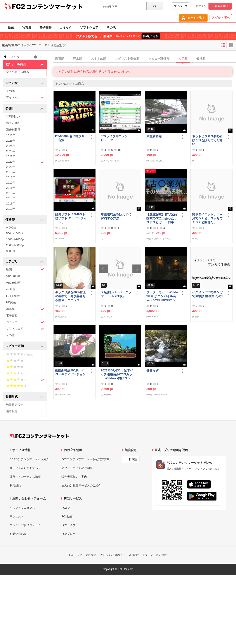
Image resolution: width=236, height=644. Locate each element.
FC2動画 (67, 516)
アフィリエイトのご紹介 (77, 468)
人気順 (183, 58)
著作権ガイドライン (141, 555)
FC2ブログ (68, 534)
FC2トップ (76, 555)
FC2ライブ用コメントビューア (116, 138)
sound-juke (63, 161)
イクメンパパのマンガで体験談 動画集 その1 (208, 294)
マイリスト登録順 (127, 58)
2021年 (25, 162)
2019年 (11, 172)
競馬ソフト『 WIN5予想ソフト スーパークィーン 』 (71, 218)
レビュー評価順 (159, 58)
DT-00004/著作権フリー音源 (70, 138)
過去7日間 (13, 123)
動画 (11, 27)
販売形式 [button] (25, 397)
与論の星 (62, 317)
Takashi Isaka (156, 161)
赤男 (197, 317)
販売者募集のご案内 (74, 477)
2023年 (11, 151)
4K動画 (11, 289)
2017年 (11, 183)
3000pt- (11, 251)
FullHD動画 (13, 296)
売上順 (78, 58)
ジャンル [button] (25, 83)
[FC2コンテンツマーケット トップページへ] (39, 436)
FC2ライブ (68, 525)
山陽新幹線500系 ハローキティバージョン (70, 372)
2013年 (11, 204)
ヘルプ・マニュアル (22, 508)
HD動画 (11, 302)
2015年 (11, 193)
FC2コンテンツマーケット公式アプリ (85, 459)
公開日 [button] (25, 109)
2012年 (11, 209)
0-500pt (11, 228)
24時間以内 (13, 116)
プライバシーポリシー (113, 555)
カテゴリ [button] (25, 262)
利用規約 (15, 485)
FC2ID (66, 508)
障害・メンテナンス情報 (25, 477)
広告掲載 (161, 555)
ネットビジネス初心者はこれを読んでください (207, 140)
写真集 (27, 27)
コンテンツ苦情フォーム (25, 525)
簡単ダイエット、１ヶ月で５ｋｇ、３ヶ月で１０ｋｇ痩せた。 (207, 218)
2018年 (11, 177)
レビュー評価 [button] (25, 346)
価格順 (201, 58)
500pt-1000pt (15, 233)
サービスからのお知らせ (25, 468)
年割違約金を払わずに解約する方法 (116, 216)
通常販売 (12, 411)
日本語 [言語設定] (133, 459)
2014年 (11, 198)
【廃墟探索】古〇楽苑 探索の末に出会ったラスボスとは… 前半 (162, 218)
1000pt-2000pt (15, 239)
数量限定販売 (15, 405)
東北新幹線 (154, 136)
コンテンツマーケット (54, 7)
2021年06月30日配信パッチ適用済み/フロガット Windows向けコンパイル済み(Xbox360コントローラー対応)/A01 (117, 374)
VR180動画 (13, 276)
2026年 (11, 135)
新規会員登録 (220, 6)
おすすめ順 (99, 58)
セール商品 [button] (25, 64)
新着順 (60, 58)
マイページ (180, 6)
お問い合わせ (18, 534)
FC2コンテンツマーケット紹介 (29, 459)
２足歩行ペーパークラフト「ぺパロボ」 (116, 294)
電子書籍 (45, 27)
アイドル (25, 98)
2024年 (11, 146)
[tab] (145, 59)
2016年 (11, 188)
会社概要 (91, 555)
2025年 (11, 141)
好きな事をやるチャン (160, 239)
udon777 (62, 239)
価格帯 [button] (25, 220)
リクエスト (17, 516)
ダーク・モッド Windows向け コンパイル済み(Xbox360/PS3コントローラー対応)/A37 (162, 296)
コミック (66, 27)
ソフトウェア (89, 27)
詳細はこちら (151, 36)
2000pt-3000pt (15, 245)
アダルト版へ (221, 18)
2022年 (11, 156)
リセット (40, 57)
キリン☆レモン (111, 161)
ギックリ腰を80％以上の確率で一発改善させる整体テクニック (71, 296)
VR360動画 (13, 283)
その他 (111, 27)
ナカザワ (154, 317)
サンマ (198, 239)
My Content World (158, 395)
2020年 (11, 167)
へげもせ (108, 317)
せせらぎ (153, 370)
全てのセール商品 (17, 72)
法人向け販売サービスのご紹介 (81, 485)
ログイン (201, 6)
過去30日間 (13, 130)
